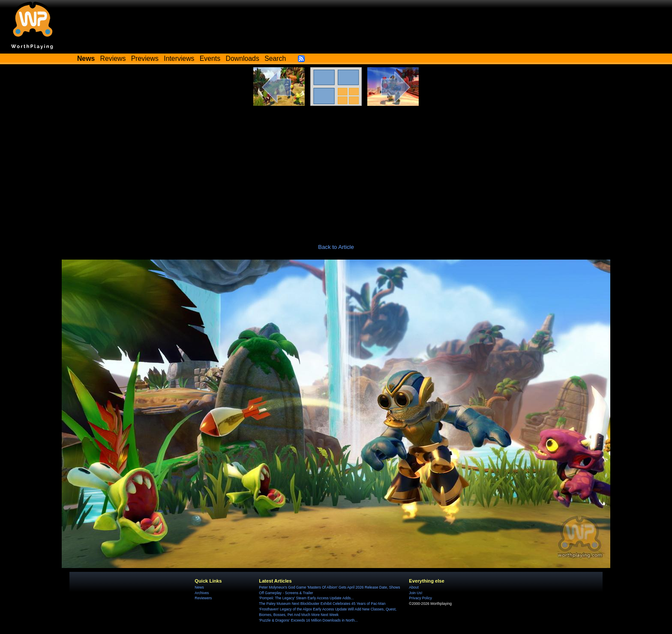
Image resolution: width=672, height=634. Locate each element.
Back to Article (336, 247)
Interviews (179, 58)
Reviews (113, 58)
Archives (202, 593)
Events (210, 58)
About (414, 587)
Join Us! (415, 593)
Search (275, 58)
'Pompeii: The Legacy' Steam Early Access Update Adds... (306, 598)
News (199, 587)
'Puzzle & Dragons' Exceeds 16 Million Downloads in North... (308, 620)
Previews (145, 58)
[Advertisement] (336, 170)
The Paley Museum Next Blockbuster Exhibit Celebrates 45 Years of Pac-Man (322, 604)
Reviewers (203, 598)
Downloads (243, 58)
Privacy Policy (420, 598)
